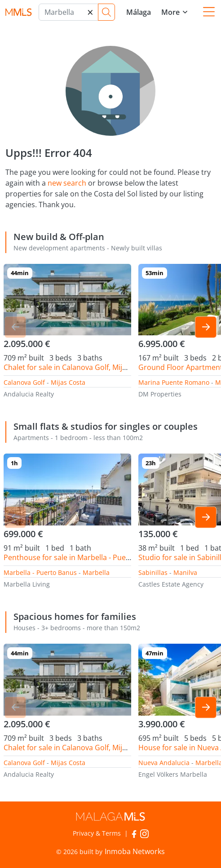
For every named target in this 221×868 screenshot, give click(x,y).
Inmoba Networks (135, 851)
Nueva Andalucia (164, 763)
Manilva (185, 572)
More (170, 12)
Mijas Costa (68, 382)
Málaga (139, 12)
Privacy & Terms (97, 833)
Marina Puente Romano (174, 382)
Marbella (96, 572)
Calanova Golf (24, 382)
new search (67, 183)
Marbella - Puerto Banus (40, 572)
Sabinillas (153, 572)
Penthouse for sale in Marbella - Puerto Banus (81, 557)
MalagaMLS (18, 12)
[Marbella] (69, 12)
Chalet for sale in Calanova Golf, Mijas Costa (77, 367)
